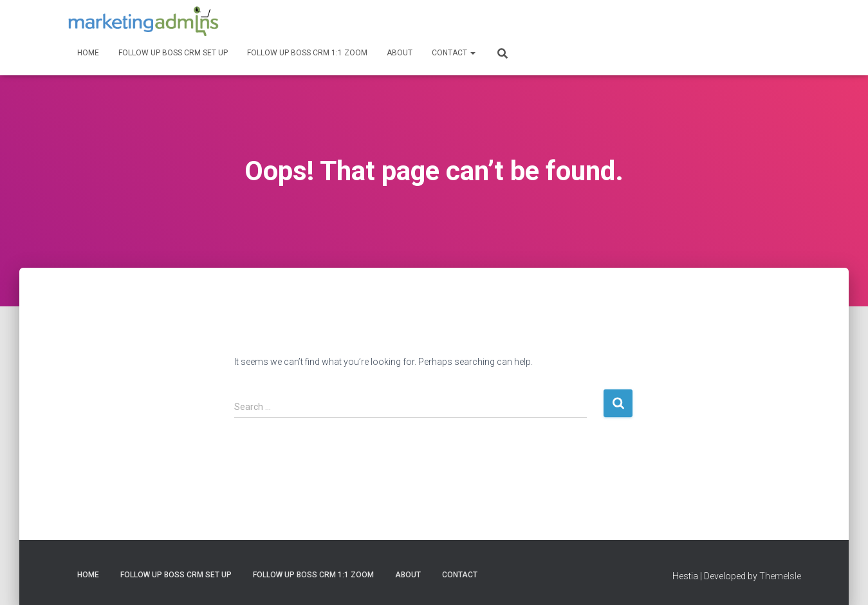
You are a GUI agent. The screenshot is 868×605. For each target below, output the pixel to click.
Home (88, 53)
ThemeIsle (780, 576)
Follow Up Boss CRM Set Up (173, 53)
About (400, 53)
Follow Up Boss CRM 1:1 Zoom (307, 53)
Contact (454, 53)
